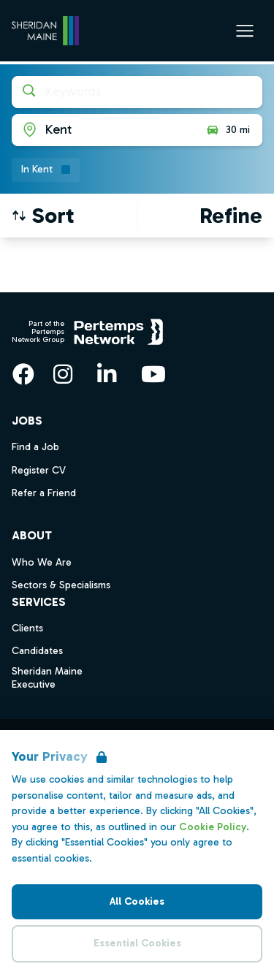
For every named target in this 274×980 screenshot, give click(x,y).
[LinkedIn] (107, 374)
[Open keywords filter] (137, 92)
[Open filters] (231, 216)
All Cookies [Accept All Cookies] (137, 901)
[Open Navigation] (245, 31)
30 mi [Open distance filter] (228, 130)
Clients (27, 628)
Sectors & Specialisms (61, 585)
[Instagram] (63, 374)
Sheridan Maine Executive (47, 678)
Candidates (37, 651)
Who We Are (42, 562)
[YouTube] (153, 374)
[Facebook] (23, 374)
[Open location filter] (103, 130)
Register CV (39, 470)
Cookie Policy (213, 827)
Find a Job (35, 447)
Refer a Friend (44, 493)
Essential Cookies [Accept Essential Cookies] (137, 943)
